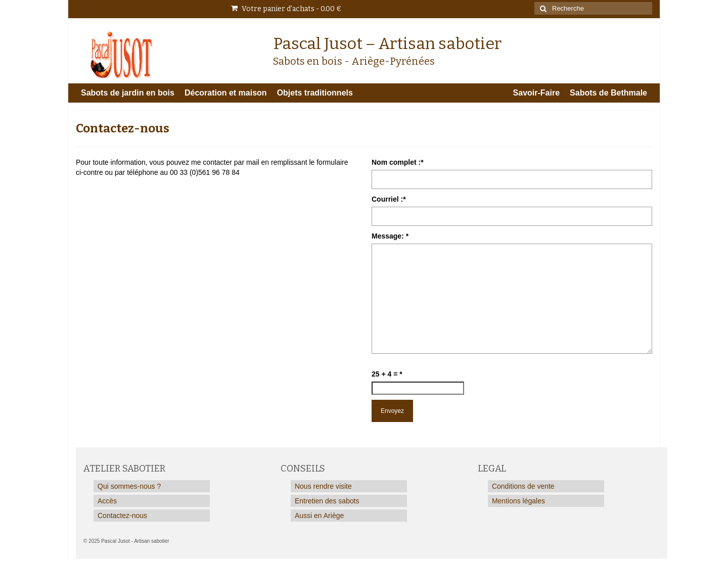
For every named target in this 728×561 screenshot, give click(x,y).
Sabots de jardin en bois (128, 93)
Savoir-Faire (536, 93)
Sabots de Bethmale (608, 93)
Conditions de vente (523, 486)
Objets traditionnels (315, 93)
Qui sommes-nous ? (129, 486)
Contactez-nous (122, 516)
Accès (107, 501)
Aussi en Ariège (319, 516)
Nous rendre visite (323, 486)
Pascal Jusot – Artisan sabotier (387, 43)
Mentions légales (518, 501)
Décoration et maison (226, 93)
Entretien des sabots (327, 501)
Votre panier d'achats (286, 9)
